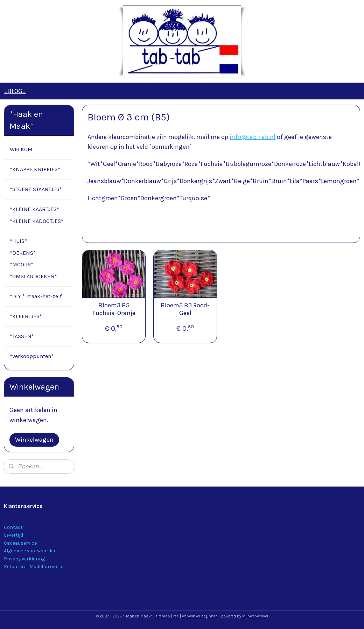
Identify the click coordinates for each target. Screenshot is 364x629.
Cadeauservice (20, 543)
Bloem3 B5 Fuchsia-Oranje (114, 310)
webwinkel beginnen (200, 616)
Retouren (14, 567)
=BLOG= (15, 91)
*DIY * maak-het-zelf (36, 296)
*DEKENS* (23, 253)
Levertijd (13, 535)
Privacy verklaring (24, 559)
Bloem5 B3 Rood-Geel (185, 310)
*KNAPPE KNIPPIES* (35, 169)
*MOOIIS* (22, 264)
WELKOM (21, 149)
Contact (13, 527)
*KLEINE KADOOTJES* (37, 221)
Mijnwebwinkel (255, 616)
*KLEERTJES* (26, 316)
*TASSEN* (22, 336)
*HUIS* (18, 241)
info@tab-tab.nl (253, 137)
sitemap (163, 616)
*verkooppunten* (32, 356)
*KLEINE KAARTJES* (34, 209)
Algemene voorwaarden (30, 551)
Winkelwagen (34, 440)
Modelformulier (47, 567)
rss (176, 616)
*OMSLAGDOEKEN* (33, 276)
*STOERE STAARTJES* (36, 189)
